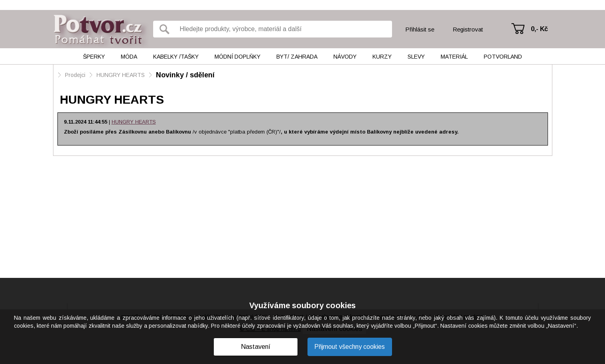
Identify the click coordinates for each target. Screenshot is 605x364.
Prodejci (75, 75)
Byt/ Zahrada (297, 57)
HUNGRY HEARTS (121, 75)
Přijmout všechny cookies (350, 347)
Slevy (416, 57)
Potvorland (503, 57)
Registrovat (468, 29)
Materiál (454, 57)
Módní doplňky (237, 57)
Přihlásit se (420, 29)
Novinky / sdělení (185, 75)
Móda (129, 57)
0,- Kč (539, 29)
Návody (345, 57)
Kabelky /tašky (176, 57)
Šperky (94, 57)
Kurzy (382, 57)
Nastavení (256, 347)
